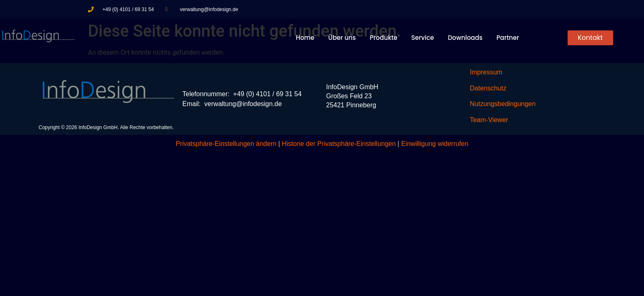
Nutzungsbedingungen (503, 104)
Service (423, 38)
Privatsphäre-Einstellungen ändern (226, 144)
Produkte (383, 38)
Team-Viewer (489, 120)
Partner (508, 38)
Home (305, 38)
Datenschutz (488, 88)
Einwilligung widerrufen (435, 144)
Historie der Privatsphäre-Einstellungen (339, 144)
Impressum (486, 72)
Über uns (342, 38)
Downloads (465, 38)
